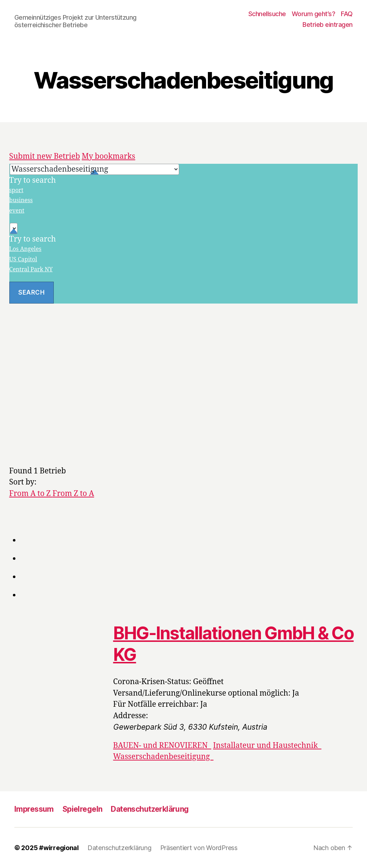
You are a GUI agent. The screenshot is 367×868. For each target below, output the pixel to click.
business (21, 200)
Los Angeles (25, 249)
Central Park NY (31, 270)
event (17, 211)
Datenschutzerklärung (150, 809)
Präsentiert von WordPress (199, 848)
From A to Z (31, 494)
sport (16, 190)
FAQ (347, 14)
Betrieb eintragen (328, 25)
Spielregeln (82, 809)
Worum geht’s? (314, 14)
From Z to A (73, 494)
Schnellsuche (267, 14)
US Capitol (23, 259)
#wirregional (59, 848)
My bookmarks (108, 156)
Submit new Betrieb (45, 156)
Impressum (34, 809)
